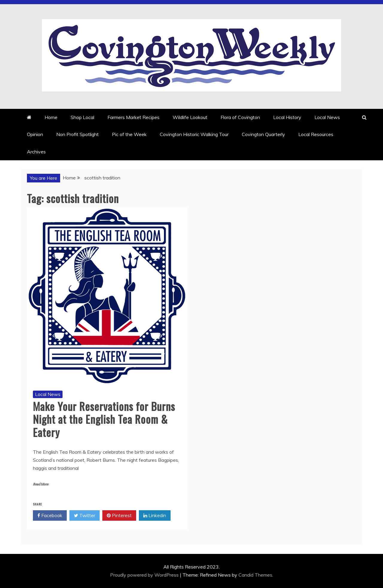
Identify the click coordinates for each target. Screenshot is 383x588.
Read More (41, 484)
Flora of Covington (240, 117)
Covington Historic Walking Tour (194, 134)
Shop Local (82, 117)
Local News (327, 117)
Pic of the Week (129, 134)
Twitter (85, 516)
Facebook (50, 516)
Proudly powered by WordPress (145, 575)
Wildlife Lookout (190, 117)
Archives (36, 152)
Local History (287, 117)
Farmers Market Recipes (133, 117)
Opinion (35, 134)
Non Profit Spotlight (77, 134)
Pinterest (119, 516)
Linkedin (155, 516)
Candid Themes (255, 575)
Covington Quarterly (263, 134)
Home (51, 117)
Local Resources (316, 134)
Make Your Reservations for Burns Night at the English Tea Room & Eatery (104, 419)
